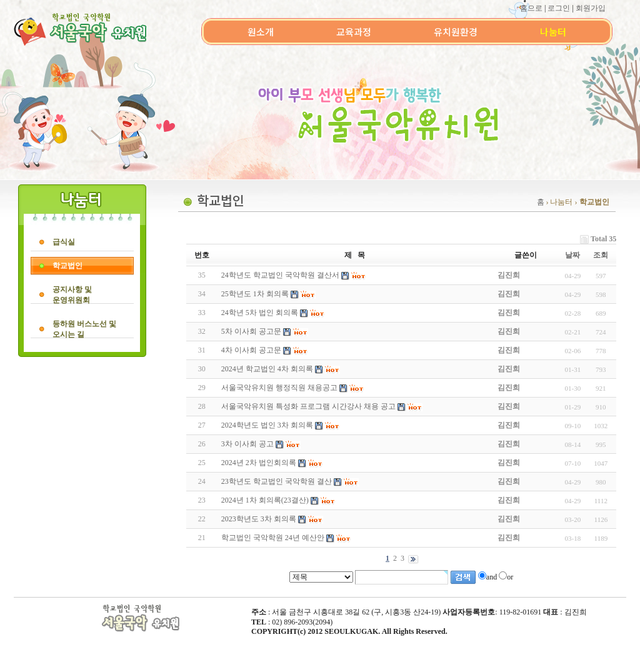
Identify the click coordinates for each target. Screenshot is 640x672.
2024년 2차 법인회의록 (259, 463)
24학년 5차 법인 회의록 (260, 313)
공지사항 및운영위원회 (72, 295)
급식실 (64, 242)
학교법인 (67, 266)
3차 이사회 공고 (247, 444)
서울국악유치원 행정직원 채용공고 (279, 388)
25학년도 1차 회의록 (255, 294)
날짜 (572, 255)
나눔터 (553, 32)
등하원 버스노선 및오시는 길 (84, 329)
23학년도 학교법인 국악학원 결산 (277, 481)
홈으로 (531, 8)
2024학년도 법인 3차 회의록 (267, 425)
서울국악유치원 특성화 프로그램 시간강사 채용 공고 (308, 406)
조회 (601, 255)
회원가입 (591, 8)
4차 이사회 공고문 (251, 350)
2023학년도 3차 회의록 (259, 519)
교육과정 (354, 32)
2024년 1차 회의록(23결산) (265, 500)
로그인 (559, 8)
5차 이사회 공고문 (251, 331)
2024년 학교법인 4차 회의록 (267, 369)
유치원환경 (456, 32)
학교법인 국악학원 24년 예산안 (273, 538)
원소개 (261, 32)
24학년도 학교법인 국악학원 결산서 (280, 275)
